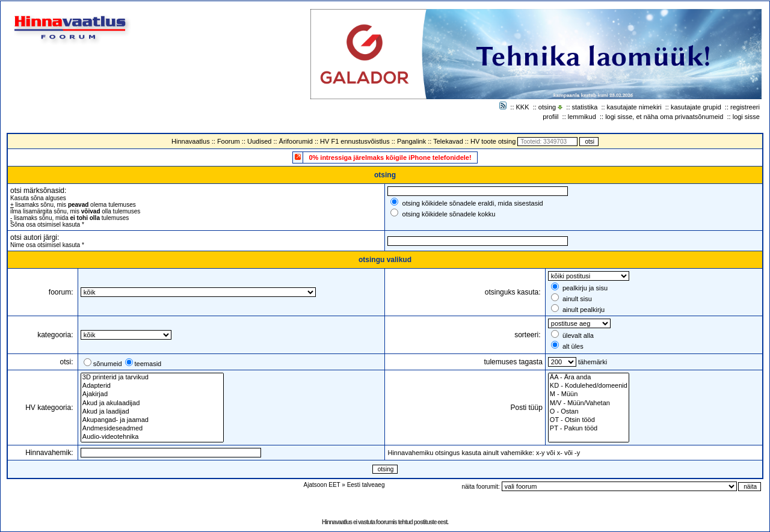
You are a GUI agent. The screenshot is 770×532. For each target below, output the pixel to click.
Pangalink (411, 141)
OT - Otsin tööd (589, 420)
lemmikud (582, 117)
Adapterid (152, 386)
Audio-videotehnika (152, 437)
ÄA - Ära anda (589, 378)
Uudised (259, 141)
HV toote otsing (493, 141)
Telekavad (448, 141)
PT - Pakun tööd (589, 429)
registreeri (745, 107)
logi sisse (746, 117)
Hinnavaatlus (191, 141)
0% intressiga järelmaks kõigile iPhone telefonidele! (390, 157)
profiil (550, 117)
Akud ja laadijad (152, 412)
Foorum (229, 141)
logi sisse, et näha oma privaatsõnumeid (664, 117)
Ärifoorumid (296, 141)
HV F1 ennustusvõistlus (355, 141)
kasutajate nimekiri (634, 107)
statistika (585, 107)
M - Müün (589, 394)
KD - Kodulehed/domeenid (589, 386)
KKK (523, 107)
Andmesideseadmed (152, 429)
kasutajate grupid (696, 107)
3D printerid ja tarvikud (152, 378)
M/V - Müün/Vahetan (589, 403)
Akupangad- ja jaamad (152, 420)
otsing (547, 107)
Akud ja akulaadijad (152, 403)
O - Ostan (589, 412)
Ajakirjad (152, 394)
